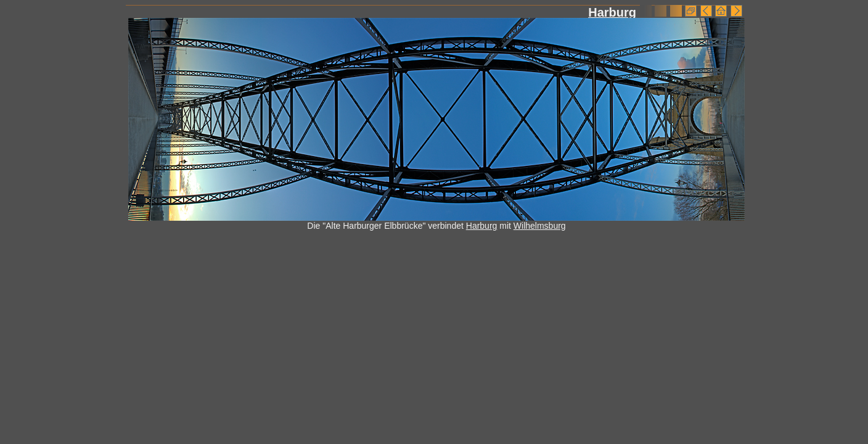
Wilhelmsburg (540, 226)
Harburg (612, 12)
